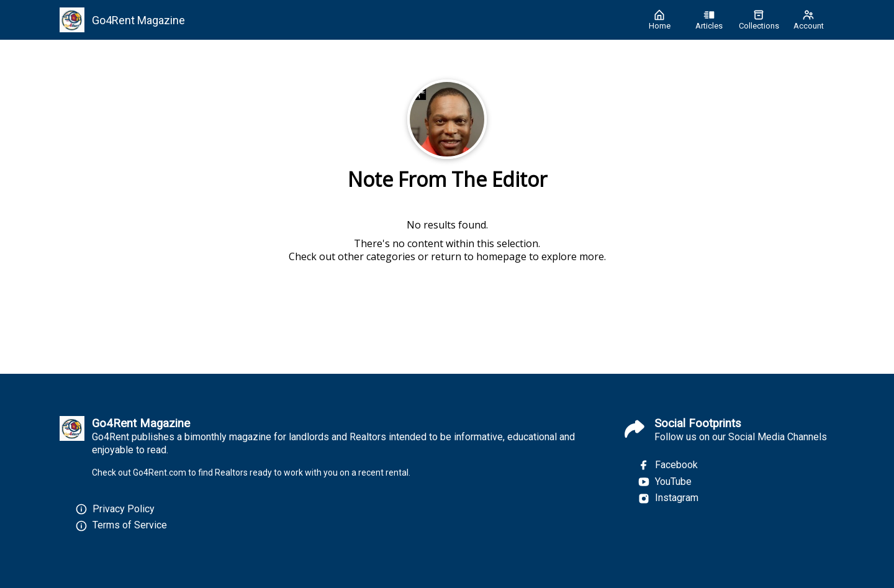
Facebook (668, 465)
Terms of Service (130, 525)
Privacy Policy (124, 509)
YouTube (665, 482)
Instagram (668, 498)
